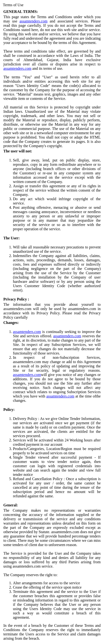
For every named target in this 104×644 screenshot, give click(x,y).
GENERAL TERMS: (21, 12)
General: (11, 505)
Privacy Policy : (16, 299)
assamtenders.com (33, 21)
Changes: (11, 323)
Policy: (9, 410)
